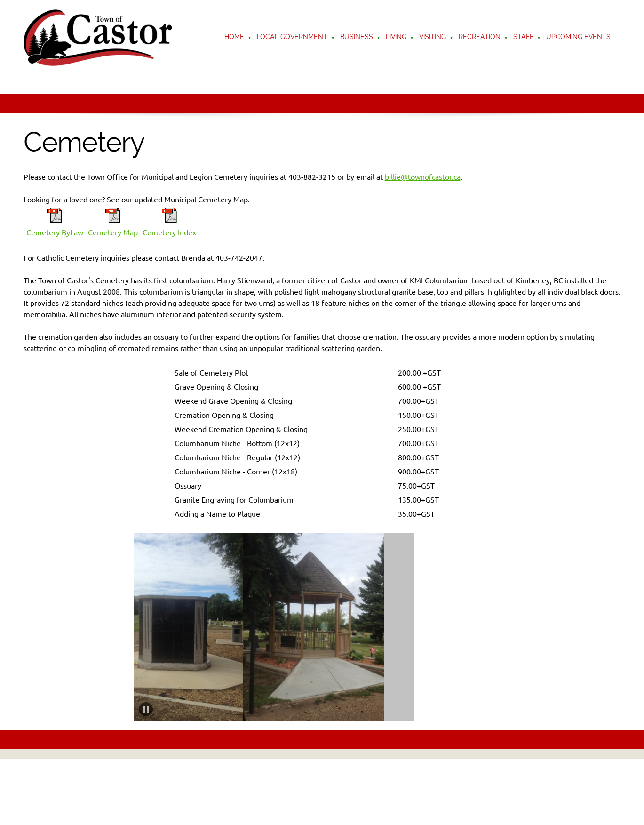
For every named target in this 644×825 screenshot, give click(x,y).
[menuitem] (235, 38)
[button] (185, 627)
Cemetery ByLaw (55, 232)
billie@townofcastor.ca (423, 177)
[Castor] (98, 38)
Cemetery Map (113, 232)
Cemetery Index (169, 232)
